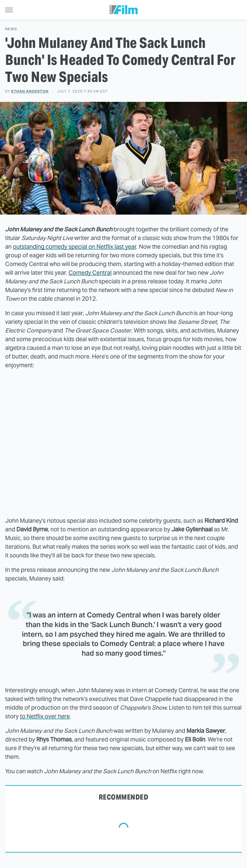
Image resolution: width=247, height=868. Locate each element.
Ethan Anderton (30, 91)
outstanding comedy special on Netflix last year (75, 247)
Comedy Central (90, 273)
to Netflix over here (45, 716)
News (11, 29)
